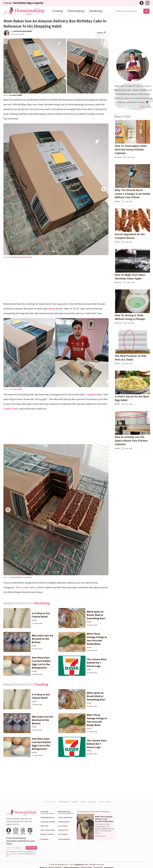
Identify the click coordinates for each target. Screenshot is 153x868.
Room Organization (65, 817)
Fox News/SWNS (16, 95)
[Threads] (23, 831)
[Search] (129, 11)
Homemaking (76, 11)
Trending (41, 684)
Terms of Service (12, 854)
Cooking (57, 11)
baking (51, 309)
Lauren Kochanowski (22, 31)
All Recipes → (45, 839)
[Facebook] (142, 3)
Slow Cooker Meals (48, 830)
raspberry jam (11, 409)
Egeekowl (79, 865)
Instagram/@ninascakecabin (21, 257)
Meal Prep (44, 826)
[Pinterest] (30, 831)
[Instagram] (147, 3)
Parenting (42, 603)
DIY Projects (63, 834)
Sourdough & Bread (48, 822)
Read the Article (100, 836)
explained (92, 395)
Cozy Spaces (63, 826)
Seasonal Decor (64, 822)
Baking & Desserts (47, 834)
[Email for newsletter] (16, 848)
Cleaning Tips (63, 830)
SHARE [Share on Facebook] (102, 33)
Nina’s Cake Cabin (25, 588)
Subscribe (31, 848)
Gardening (96, 11)
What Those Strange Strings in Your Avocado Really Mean (104, 819)
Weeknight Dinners (47, 817)
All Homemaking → (65, 839)
